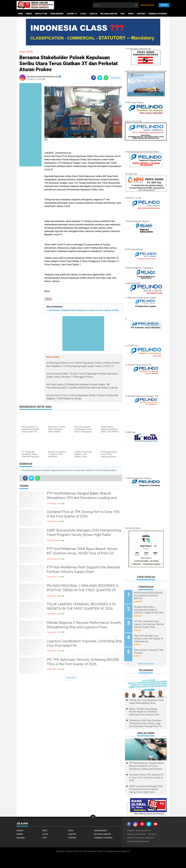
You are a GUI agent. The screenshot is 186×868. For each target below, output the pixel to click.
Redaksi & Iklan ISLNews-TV (139, 829)
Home (20, 14)
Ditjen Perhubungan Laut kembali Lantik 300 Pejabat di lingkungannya (149, 638)
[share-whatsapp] (106, 78)
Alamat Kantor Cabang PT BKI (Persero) (150, 650)
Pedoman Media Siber (136, 833)
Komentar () (116, 78)
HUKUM (20, 833)
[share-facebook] (93, 78)
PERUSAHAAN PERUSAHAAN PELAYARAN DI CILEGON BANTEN (149, 596)
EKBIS (45, 829)
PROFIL (131, 14)
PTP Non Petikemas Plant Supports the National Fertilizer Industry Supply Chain (84, 570)
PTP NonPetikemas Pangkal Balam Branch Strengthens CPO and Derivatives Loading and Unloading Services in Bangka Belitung (83, 498)
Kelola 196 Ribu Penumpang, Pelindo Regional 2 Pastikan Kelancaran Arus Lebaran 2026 (144, 710)
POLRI (48, 299)
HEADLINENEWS (57, 14)
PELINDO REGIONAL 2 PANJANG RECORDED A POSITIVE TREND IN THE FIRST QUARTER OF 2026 (84, 590)
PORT (123, 14)
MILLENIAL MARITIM (109, 14)
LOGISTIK (93, 14)
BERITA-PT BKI (41, 14)
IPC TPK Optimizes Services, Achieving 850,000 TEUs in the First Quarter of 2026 (83, 662)
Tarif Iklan (152, 833)
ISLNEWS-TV (72, 14)
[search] (116, 5)
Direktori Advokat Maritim (138, 840)
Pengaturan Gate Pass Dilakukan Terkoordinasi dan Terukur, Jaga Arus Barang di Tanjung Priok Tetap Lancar (147, 722)
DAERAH (20, 829)
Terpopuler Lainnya (146, 662)
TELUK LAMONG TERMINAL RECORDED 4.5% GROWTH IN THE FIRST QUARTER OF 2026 (83, 607)
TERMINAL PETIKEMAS (158, 14)
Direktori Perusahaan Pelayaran (141, 836)
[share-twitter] (100, 78)
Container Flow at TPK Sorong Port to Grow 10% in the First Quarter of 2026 (81, 514)
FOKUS (71, 829)
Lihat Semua (71, 678)
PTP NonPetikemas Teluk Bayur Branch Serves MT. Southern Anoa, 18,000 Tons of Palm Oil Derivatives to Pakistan (83, 554)
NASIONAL (21, 836)
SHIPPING (141, 14)
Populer (164, 5)
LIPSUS (83, 14)
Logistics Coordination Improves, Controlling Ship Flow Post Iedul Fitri (82, 644)
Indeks (29, 14)
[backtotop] (93, 816)
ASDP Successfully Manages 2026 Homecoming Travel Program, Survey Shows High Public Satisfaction (82, 535)
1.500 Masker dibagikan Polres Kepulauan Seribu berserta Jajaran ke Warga (83, 310)
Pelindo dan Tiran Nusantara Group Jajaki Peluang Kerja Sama (147, 700)
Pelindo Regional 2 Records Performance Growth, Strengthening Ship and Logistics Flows (84, 625)
